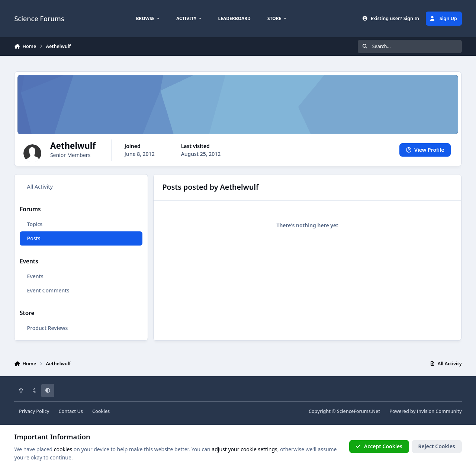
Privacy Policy (34, 411)
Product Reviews (48, 328)
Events (35, 276)
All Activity (40, 187)
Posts (34, 238)
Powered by (425, 411)
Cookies (101, 411)
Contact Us (71, 411)
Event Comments (48, 290)
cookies (63, 449)
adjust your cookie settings (244, 449)
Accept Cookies (379, 446)
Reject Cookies (437, 446)
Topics (35, 224)
